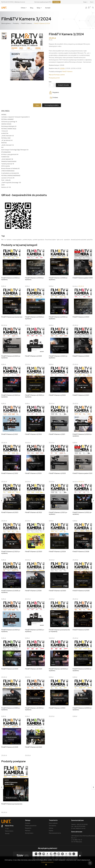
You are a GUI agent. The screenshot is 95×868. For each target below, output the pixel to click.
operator (67, 240)
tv (5, 240)
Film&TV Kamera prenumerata (7, 318)
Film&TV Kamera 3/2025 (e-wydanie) (11, 590)
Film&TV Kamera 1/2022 (57, 706)
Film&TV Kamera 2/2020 (10, 667)
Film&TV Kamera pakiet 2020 (83, 278)
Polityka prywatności (31, 823)
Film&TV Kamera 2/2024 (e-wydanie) (35, 318)
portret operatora (38, 240)
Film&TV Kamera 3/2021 (10, 433)
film (2, 240)
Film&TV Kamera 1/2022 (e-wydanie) (11, 279)
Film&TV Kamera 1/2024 (81, 317)
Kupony (51, 828)
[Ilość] (51, 85)
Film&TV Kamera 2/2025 (34, 356)
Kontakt (7, 831)
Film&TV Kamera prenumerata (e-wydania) (58, 629)
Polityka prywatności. (47, 862)
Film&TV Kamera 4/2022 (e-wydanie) (83, 668)
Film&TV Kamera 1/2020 (81, 356)
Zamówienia (52, 823)
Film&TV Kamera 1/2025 (33, 589)
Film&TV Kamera (67, 72)
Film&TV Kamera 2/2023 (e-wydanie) (11, 395)
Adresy (51, 825)
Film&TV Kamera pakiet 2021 (83, 472)
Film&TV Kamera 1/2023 (33, 472)
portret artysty (27, 240)
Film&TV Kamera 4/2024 (34, 667)
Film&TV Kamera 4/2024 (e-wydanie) (59, 668)
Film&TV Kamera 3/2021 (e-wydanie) (11, 629)
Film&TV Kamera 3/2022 (34, 433)
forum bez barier (50, 240)
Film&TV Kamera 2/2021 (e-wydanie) (11, 551)
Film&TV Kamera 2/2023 (57, 395)
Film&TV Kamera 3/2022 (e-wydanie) (82, 512)
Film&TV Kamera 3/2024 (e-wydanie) (83, 434)
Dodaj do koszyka (63, 85)
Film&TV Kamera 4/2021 (81, 628)
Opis (37, 105)
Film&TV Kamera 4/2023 (10, 511)
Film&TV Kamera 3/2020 (34, 550)
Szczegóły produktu (52, 105)
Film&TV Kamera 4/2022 (34, 511)
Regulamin (28, 825)
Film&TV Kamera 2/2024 (58, 550)
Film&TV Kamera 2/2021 (81, 395)
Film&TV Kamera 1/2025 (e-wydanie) (11, 707)
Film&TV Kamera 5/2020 (34, 745)
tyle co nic (60, 240)
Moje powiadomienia (55, 830)
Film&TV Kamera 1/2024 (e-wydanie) (35, 279)
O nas (7, 826)
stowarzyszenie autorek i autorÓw (82, 240)
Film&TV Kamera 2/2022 (10, 472)
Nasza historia (9, 828)
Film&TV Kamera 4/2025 (81, 589)
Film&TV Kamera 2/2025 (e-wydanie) (35, 629)
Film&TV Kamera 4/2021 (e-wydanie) (35, 707)
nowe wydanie (17, 240)
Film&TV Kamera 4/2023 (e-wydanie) (83, 707)
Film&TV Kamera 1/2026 (81, 550)
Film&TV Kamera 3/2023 (57, 472)
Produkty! (56, 2)
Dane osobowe (53, 820)
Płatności (28, 828)
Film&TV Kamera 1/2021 (57, 433)
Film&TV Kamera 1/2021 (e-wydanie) (58, 512)
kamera (9, 240)
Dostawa (28, 820)
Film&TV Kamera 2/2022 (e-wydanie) (59, 318)
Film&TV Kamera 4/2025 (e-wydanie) (35, 395)
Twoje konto (53, 817)
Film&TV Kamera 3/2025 (10, 745)
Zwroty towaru (29, 830)
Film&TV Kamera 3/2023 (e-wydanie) (11, 356)
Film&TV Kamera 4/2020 (58, 589)
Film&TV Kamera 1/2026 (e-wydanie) (59, 279)
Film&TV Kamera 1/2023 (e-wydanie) (59, 356)
